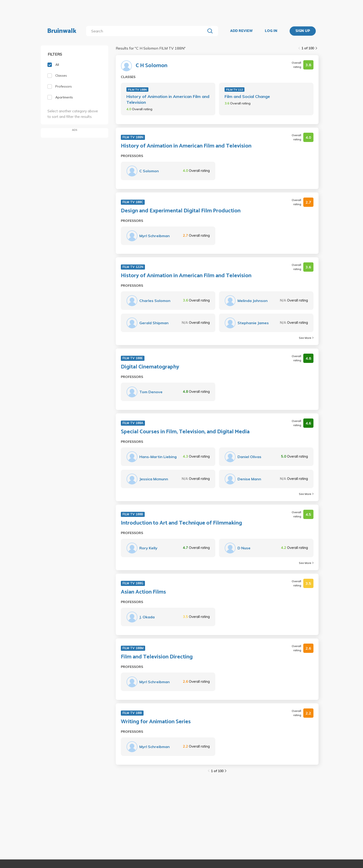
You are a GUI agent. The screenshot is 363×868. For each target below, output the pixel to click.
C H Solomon (152, 66)
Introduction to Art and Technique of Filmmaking (181, 523)
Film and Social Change (247, 96)
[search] (147, 31)
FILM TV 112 (235, 90)
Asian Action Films (143, 592)
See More (306, 338)
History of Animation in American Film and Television (168, 99)
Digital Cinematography (150, 367)
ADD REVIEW (241, 31)
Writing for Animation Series (156, 722)
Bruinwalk (62, 31)
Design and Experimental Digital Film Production (181, 211)
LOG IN (271, 31)
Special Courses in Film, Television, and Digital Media (185, 432)
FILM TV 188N (137, 90)
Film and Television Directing (157, 657)
